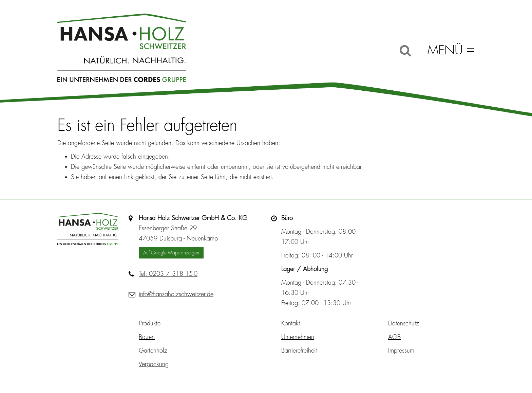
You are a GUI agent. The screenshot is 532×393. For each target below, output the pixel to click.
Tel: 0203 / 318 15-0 (168, 274)
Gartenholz (153, 351)
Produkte (150, 323)
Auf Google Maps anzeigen (171, 253)
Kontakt (291, 323)
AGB (394, 337)
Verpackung (154, 364)
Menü (445, 50)
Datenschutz (404, 323)
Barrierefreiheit (299, 351)
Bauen (147, 337)
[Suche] (405, 50)
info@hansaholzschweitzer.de (176, 294)
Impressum (401, 351)
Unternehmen (298, 337)
